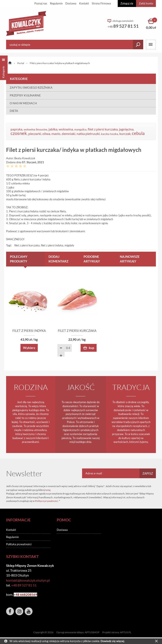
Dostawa (71, 3)
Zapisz (148, 474)
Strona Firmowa (101, 3)
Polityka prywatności (19, 544)
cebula (138, 133)
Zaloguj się (127, 3)
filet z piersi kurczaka (103, 129)
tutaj (48, 490)
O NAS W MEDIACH (23, 103)
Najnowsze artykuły (130, 259)
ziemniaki (68, 134)
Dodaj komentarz (58, 259)
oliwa (46, 134)
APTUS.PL (126, 632)
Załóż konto (146, 3)
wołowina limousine (35, 129)
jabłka (53, 129)
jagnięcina (126, 129)
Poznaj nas (41, 3)
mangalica (80, 129)
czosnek (19, 133)
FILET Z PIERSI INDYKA (30, 331)
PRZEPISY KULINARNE (25, 95)
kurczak (125, 134)
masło (56, 134)
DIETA (14, 111)
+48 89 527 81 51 (24, 585)
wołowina (66, 129)
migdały (69, 245)
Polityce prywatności (47, 501)
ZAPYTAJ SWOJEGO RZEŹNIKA (31, 87)
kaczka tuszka (110, 134)
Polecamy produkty (19, 259)
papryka (16, 129)
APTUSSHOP (92, 632)
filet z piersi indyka (52, 245)
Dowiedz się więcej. (113, 641)
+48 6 (18, 595)
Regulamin (56, 3)
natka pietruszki (88, 134)
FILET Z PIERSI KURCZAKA (81, 331)
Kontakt (84, 3)
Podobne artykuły (92, 259)
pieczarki (35, 134)
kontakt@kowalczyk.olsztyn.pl (28, 580)
